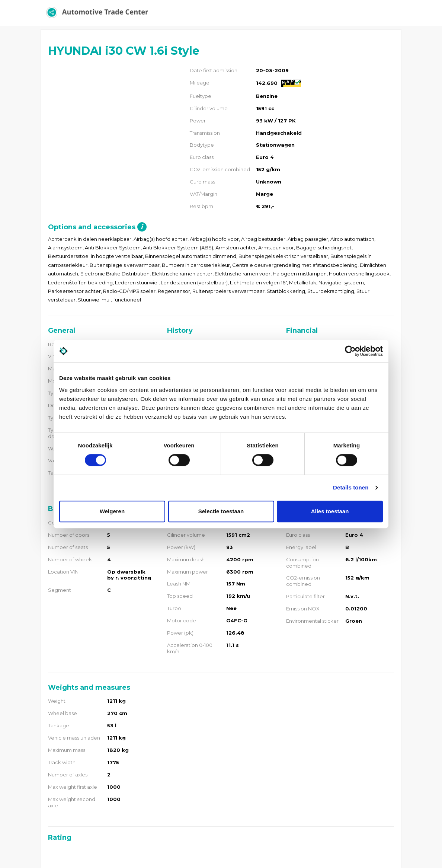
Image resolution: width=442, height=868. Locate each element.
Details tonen (351, 487)
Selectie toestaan (221, 511)
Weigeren (112, 511)
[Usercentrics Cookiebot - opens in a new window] (350, 351)
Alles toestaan (330, 511)
